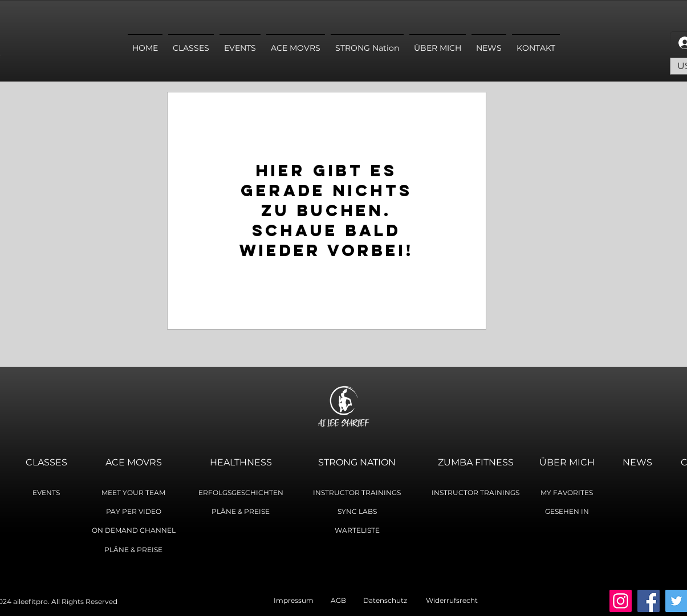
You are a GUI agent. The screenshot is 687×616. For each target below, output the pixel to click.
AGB (347, 600)
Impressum (302, 600)
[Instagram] (621, 601)
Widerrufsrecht (452, 600)
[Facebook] (649, 601)
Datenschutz (385, 600)
